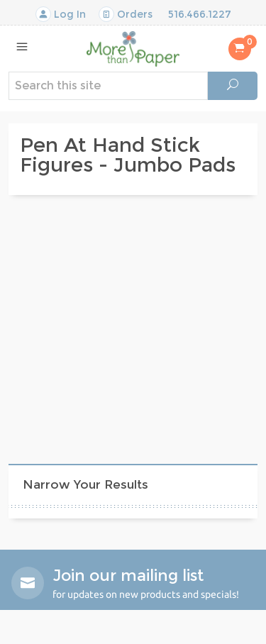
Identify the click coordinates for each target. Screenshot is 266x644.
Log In (61, 14)
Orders (126, 14)
